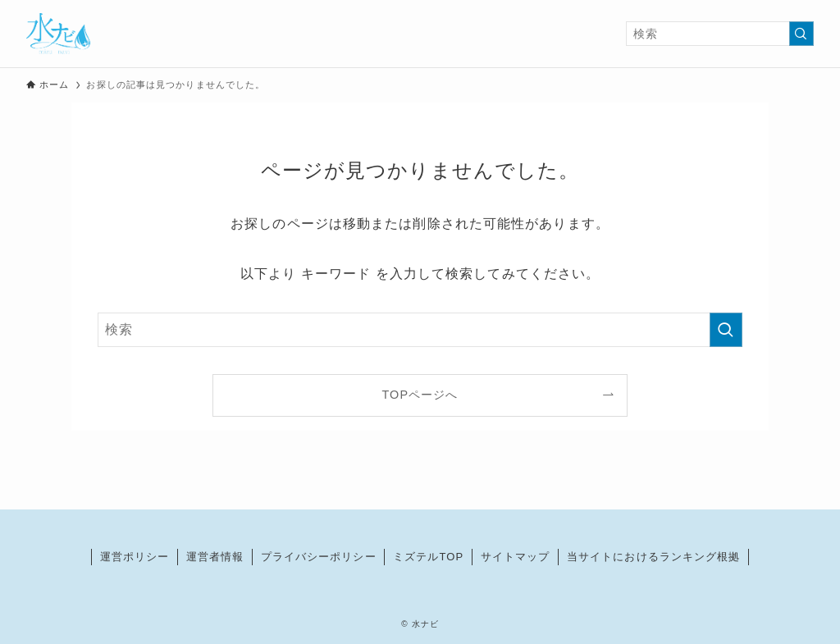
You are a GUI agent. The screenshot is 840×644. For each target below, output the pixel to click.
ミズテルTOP (428, 557)
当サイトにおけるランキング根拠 (654, 557)
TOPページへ (420, 395)
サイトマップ (516, 557)
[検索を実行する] (801, 34)
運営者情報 (215, 557)
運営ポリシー (135, 557)
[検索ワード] (720, 34)
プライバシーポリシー (319, 557)
